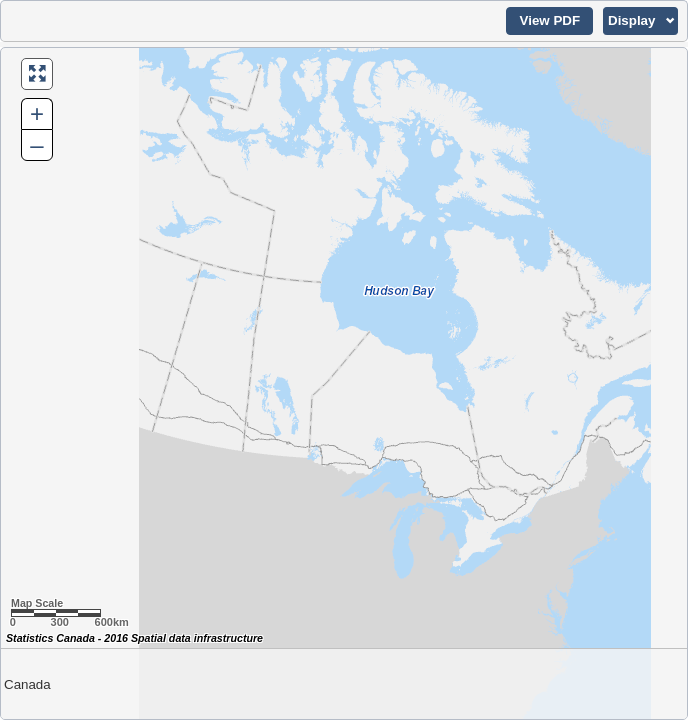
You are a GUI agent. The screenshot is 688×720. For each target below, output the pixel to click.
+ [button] (37, 113)
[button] (549, 21)
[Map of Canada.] (344, 383)
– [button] (36, 144)
